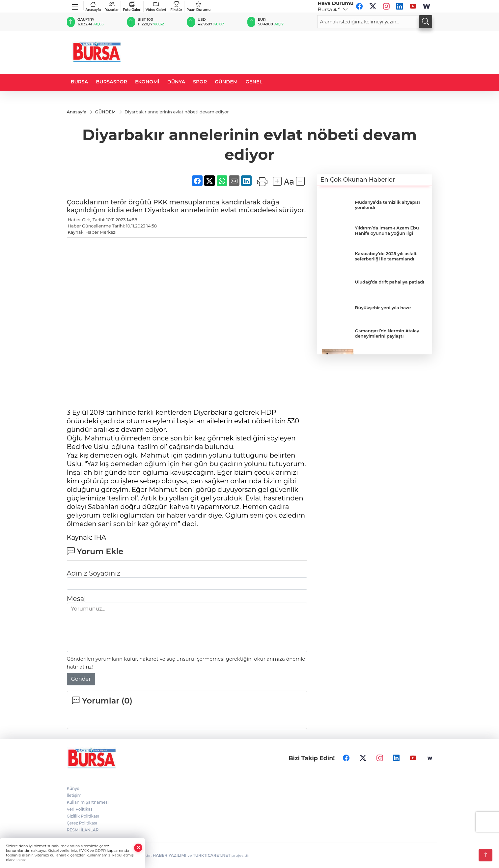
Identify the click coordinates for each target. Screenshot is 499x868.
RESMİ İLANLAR (83, 830)
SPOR (200, 82)
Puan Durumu (198, 6)
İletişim (74, 795)
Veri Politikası (80, 809)
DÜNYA (176, 82)
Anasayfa (93, 6)
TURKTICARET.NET (212, 855)
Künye (73, 788)
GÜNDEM (226, 82)
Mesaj (76, 599)
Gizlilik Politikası (83, 816)
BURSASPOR (111, 82)
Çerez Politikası (82, 823)
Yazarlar (112, 6)
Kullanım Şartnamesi (88, 802)
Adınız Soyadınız (94, 573)
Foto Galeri (132, 6)
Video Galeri (156, 6)
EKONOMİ (147, 82)
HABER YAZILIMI (169, 855)
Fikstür (176, 6)
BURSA (80, 82)
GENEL (254, 82)
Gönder (81, 679)
